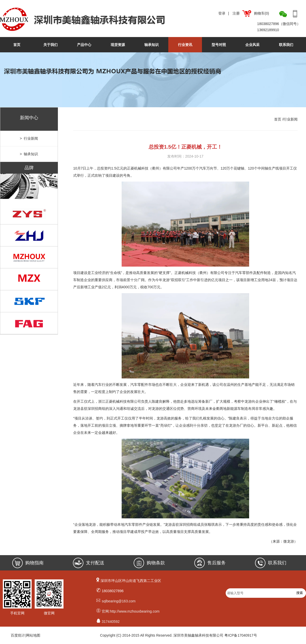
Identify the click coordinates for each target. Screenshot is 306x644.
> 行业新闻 (29, 138)
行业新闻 (290, 119)
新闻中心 (29, 118)
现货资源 (118, 45)
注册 (236, 13)
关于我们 (50, 45)
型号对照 (219, 45)
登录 (222, 13)
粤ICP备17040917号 (241, 635)
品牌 (29, 168)
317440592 (111, 622)
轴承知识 (151, 45)
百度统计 (18, 635)
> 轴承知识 (29, 154)
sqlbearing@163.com (119, 601)
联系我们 (286, 45)
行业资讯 (185, 45)
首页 (17, 45)
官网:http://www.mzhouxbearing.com (131, 611)
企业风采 (252, 45)
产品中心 (84, 45)
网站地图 (33, 635)
